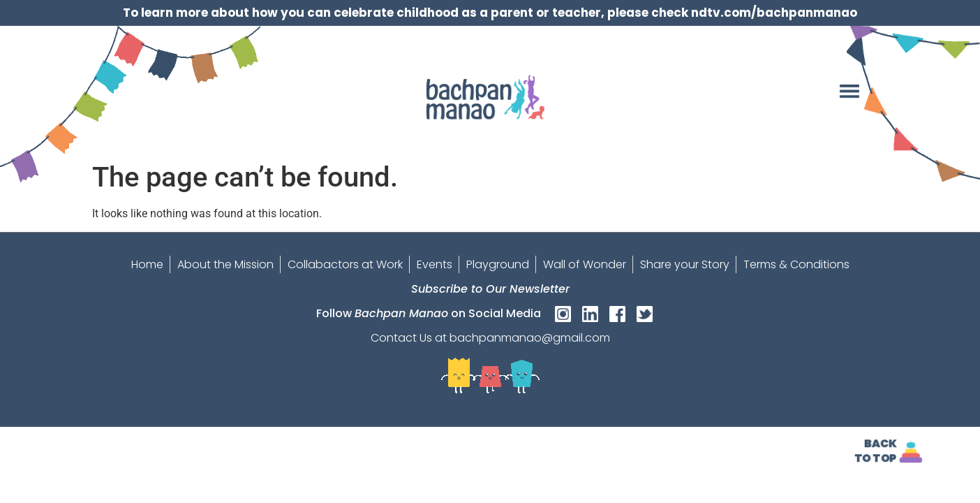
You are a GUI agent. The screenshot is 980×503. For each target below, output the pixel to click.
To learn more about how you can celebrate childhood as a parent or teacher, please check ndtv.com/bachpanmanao (490, 13)
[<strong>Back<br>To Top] (911, 452)
